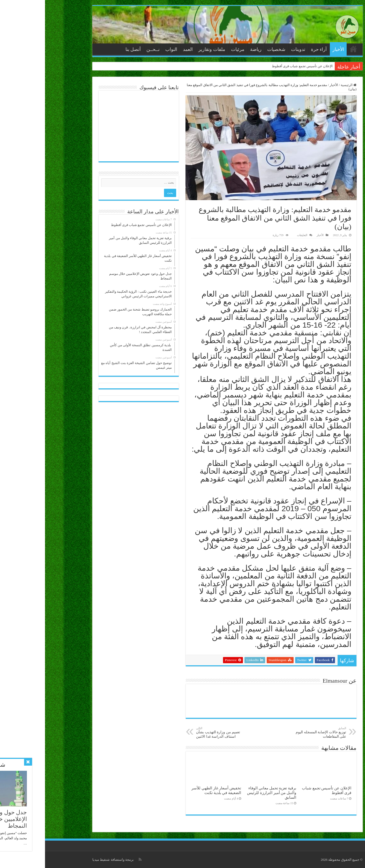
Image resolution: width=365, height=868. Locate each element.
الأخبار (293, 49)
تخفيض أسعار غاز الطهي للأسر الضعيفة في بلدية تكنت (171, 790)
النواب (126, 49)
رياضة (211, 49)
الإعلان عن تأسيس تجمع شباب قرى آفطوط (257, 66)
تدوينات (253, 49)
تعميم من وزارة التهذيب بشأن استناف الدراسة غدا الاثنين (178, 733)
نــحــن (108, 49)
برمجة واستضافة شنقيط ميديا (68, 860)
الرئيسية (308, 49)
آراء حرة (274, 49)
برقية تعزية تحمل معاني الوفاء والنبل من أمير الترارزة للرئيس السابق (227, 793)
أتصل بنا (88, 49)
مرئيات (193, 49)
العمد (143, 49)
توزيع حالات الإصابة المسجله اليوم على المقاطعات (275, 733)
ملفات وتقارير (167, 49)
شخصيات (231, 49)
